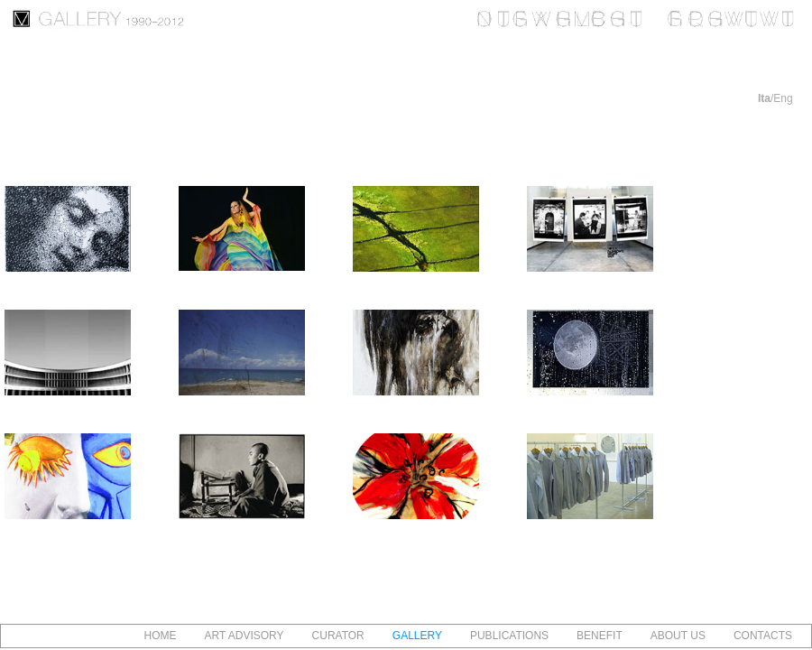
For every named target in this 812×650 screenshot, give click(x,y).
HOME (161, 636)
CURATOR (338, 636)
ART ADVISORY (245, 636)
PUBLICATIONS (509, 636)
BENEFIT (600, 636)
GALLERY (417, 636)
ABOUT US (678, 636)
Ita (764, 98)
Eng (783, 98)
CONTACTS (763, 636)
